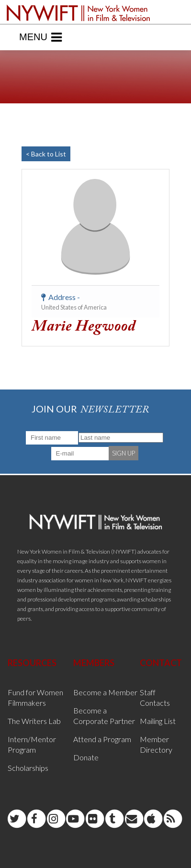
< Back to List (46, 154)
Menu (40, 37)
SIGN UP (124, 453)
